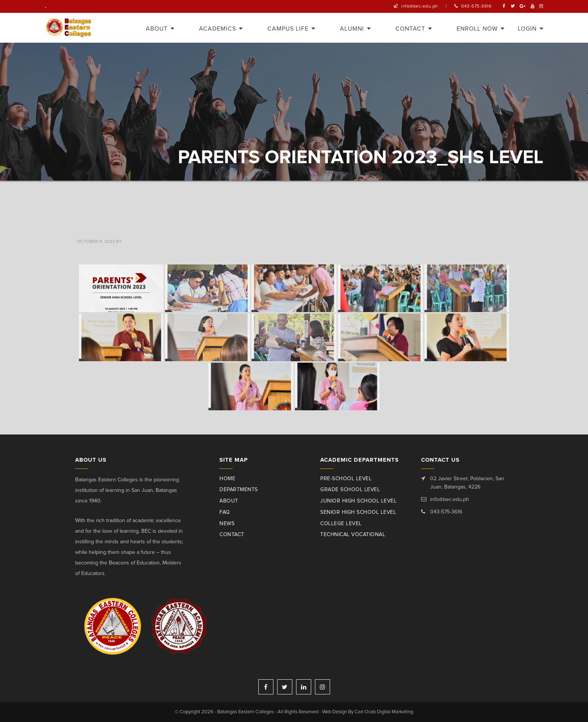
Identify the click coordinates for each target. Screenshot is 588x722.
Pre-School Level (346, 479)
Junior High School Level (358, 501)
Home (227, 479)
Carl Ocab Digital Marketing (384, 712)
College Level (341, 524)
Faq (225, 512)
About (229, 501)
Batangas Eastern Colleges (69, 28)
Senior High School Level (358, 512)
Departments (239, 490)
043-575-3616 (476, 6)
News (227, 524)
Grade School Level (350, 490)
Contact (232, 535)
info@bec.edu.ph (420, 6)
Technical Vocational (353, 535)
